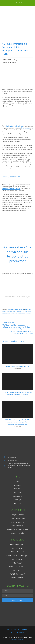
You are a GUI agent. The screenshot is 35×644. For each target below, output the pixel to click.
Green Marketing (20, 309)
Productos (17, 489)
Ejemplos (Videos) (17, 515)
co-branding (11, 309)
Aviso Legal (9, 630)
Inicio (17, 482)
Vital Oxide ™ (17, 563)
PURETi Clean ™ (17, 570)
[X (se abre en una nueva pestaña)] (14, 3)
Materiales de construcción (17, 530)
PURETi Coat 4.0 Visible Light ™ (17, 556)
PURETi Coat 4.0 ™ (17, 552)
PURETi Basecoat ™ (17, 545)
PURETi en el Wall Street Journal (17, 367)
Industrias (18, 493)
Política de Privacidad (21, 630)
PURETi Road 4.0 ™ (17, 559)
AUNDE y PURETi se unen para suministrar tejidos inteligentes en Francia (17, 394)
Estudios (17, 504)
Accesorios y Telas (18, 533)
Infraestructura (17, 526)
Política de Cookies (17, 633)
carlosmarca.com (17, 639)
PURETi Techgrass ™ (17, 574)
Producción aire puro (12, 311)
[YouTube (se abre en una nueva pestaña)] (19, 3)
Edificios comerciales (17, 519)
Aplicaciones (17, 496)
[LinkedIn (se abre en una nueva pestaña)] (17, 3)
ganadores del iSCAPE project (11, 189)
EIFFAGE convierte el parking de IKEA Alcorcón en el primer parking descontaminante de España (17, 422)
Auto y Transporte (18, 522)
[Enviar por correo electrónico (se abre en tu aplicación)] (21, 3)
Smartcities (25, 313)
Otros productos (17, 578)
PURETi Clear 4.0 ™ (17, 548)
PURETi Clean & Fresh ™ (18, 567)
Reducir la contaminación (14, 313)
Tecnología (17, 500)
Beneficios (18, 485)
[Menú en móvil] (33, 15)
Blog (16, 60)
